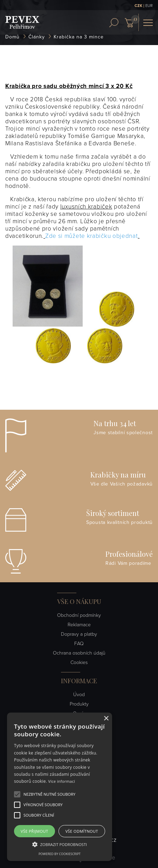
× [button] (106, 719)
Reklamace (79, 625)
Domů (12, 37)
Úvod (79, 695)
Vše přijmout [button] (34, 831)
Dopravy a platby (79, 634)
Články (37, 37)
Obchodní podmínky (79, 615)
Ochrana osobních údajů (79, 653)
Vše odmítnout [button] (82, 831)
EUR (149, 6)
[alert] (60, 787)
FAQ (79, 644)
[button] (49, 794)
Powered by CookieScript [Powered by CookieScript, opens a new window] (60, 854)
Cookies (79, 662)
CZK (138, 6)
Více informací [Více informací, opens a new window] (62, 781)
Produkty (79, 704)
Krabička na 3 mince (79, 37)
